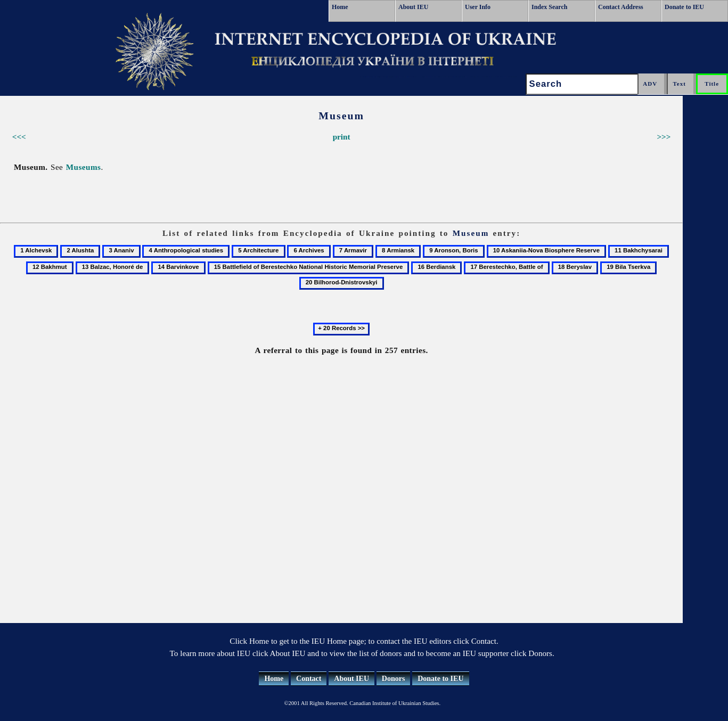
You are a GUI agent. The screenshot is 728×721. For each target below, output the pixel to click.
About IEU (413, 7)
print (342, 137)
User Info (478, 7)
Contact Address (621, 7)
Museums (84, 167)
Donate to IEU (684, 7)
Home (340, 7)
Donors (394, 679)
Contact (309, 679)
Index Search (549, 7)
